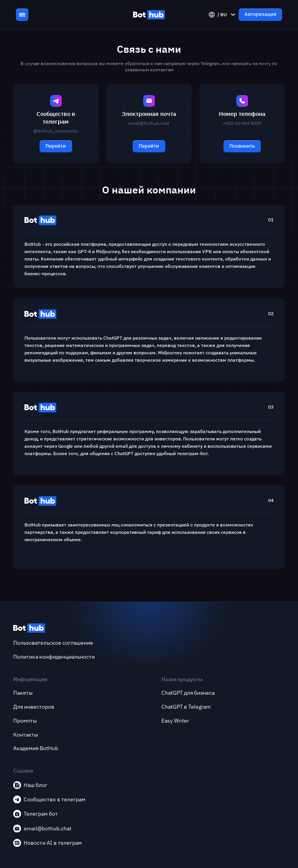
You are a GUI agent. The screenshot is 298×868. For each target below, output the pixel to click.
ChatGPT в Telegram (186, 707)
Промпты (25, 721)
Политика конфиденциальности (54, 657)
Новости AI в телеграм (48, 843)
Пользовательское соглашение (53, 643)
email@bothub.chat (42, 828)
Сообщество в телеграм (49, 799)
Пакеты (23, 693)
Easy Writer (175, 721)
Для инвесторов (34, 707)
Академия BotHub (36, 748)
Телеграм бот (36, 814)
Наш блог (30, 785)
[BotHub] (149, 15)
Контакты (26, 735)
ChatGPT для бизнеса (188, 693)
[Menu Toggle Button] (22, 15)
